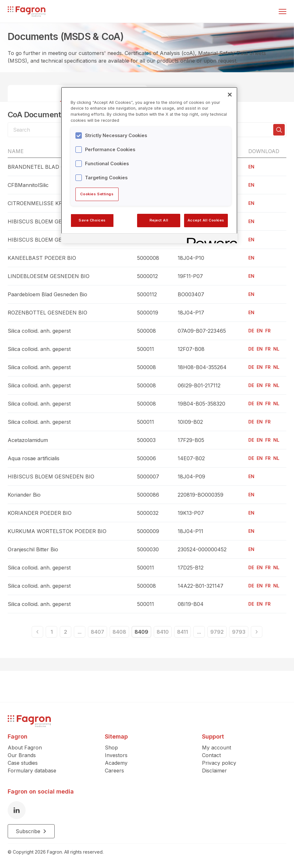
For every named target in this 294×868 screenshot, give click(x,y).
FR (268, 331)
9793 (239, 632)
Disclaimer (214, 771)
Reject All (159, 220)
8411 (182, 632)
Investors (116, 755)
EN (251, 167)
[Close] (230, 95)
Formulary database (32, 771)
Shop (111, 748)
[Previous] (37, 632)
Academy (116, 763)
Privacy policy (219, 763)
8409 (141, 632)
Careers (114, 771)
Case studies (23, 763)
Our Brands (22, 755)
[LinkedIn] (17, 810)
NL (276, 349)
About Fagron (25, 748)
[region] (149, 165)
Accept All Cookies (206, 220)
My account (217, 748)
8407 (97, 632)
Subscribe (31, 831)
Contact (211, 755)
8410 (163, 632)
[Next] (257, 632)
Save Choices (92, 220)
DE (251, 331)
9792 (217, 632)
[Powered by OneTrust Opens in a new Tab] (210, 239)
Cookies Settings (97, 194)
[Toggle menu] (282, 12)
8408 (119, 632)
